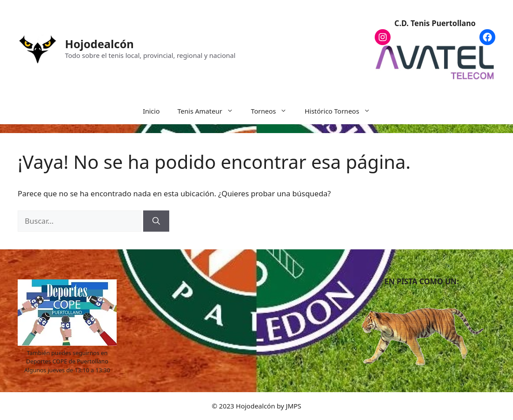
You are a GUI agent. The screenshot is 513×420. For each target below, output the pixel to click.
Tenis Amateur (210, 111)
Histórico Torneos (342, 111)
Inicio (151, 111)
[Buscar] (156, 221)
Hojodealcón (99, 44)
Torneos (274, 111)
